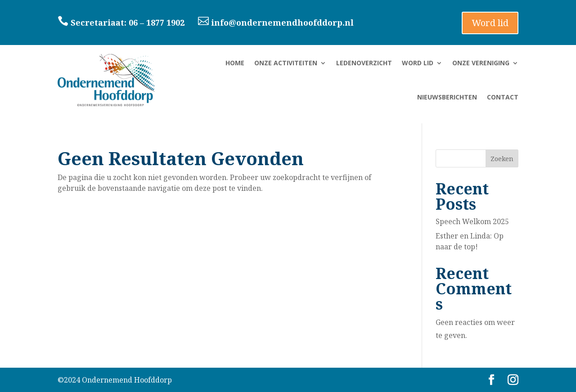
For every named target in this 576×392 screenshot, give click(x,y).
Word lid (490, 23)
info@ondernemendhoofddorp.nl (277, 23)
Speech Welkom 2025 (472, 221)
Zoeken (502, 159)
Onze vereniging (481, 63)
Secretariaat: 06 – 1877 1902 (128, 23)
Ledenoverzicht (364, 63)
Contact (503, 97)
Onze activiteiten (286, 63)
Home (235, 63)
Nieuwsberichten (447, 97)
